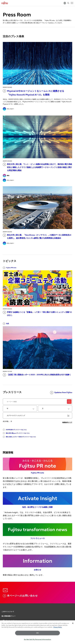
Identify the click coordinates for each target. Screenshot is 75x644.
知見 (6, 324)
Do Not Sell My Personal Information (37, 639)
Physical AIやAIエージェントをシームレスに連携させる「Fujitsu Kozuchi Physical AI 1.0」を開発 (33, 93)
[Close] (73, 623)
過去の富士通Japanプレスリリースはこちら (16, 433)
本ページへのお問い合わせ (20, 596)
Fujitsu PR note (10, 268)
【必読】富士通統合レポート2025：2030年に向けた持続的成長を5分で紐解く (37, 375)
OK (37, 633)
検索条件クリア (67, 422)
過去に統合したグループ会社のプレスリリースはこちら (19, 437)
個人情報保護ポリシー (9, 616)
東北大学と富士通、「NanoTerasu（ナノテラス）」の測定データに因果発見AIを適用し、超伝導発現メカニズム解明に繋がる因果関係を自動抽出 (37, 236)
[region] (37, 632)
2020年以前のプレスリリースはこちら (15, 430)
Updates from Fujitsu (61, 393)
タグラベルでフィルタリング (38, 416)
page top (71, 607)
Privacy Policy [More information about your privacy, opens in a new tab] (58, 627)
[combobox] (20, 409)
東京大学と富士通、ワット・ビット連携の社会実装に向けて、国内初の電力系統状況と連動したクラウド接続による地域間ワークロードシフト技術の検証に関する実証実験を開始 (37, 167)
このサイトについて (8, 612)
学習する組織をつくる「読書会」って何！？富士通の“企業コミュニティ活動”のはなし (37, 314)
